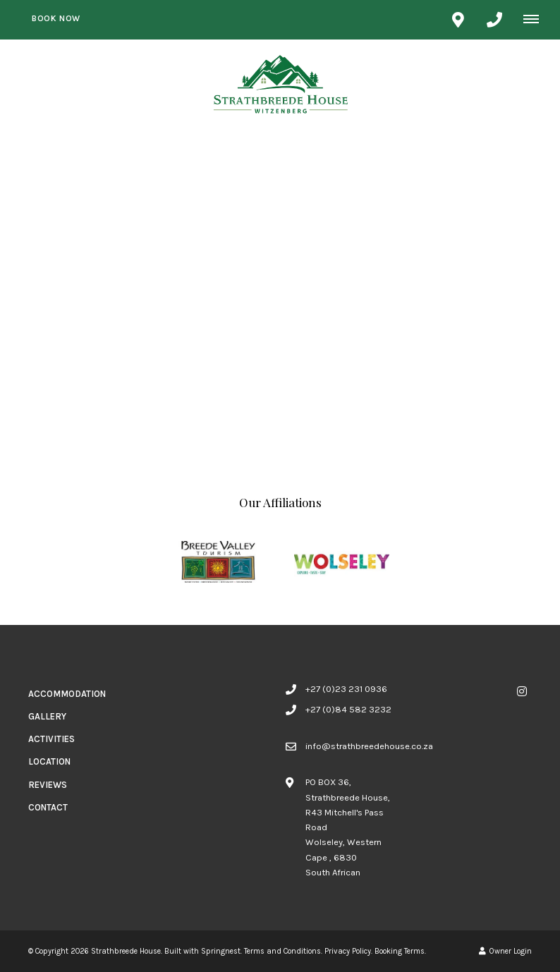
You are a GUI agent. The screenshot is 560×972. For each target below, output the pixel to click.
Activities (51, 739)
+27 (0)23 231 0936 (346, 689)
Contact (48, 807)
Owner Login (505, 951)
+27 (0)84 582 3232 (348, 709)
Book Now (56, 18)
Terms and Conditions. (283, 951)
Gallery (47, 716)
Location (49, 761)
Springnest (221, 951)
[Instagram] (522, 691)
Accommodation (67, 694)
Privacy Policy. (348, 951)
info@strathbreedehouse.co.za (369, 746)
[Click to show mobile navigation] (536, 19)
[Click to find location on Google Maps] (458, 20)
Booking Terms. (400, 951)
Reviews (48, 785)
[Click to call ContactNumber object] (494, 20)
